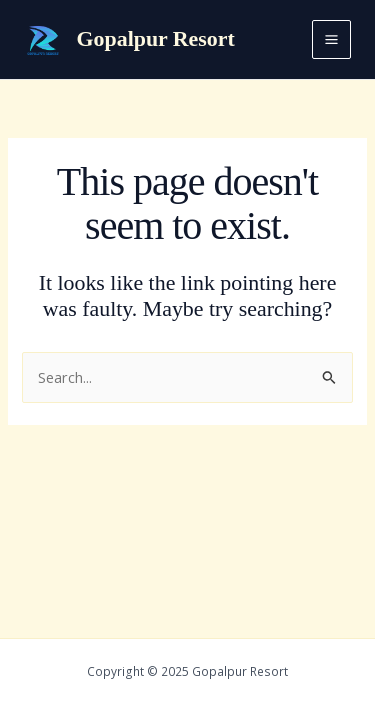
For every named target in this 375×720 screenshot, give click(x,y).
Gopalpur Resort (156, 39)
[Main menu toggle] (331, 39)
